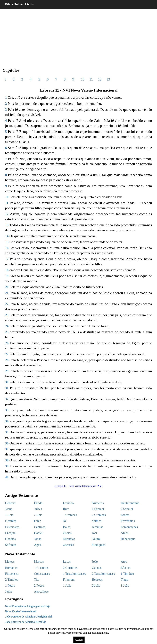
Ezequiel (11, 533)
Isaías (67, 527)
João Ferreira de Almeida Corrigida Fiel (29, 617)
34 (7, 421)
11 (91, 79)
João (95, 562)
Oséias (67, 533)
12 (100, 79)
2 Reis (38, 515)
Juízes (38, 509)
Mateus (10, 562)
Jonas (38, 539)
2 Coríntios (70, 568)
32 (7, 399)
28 (7, 360)
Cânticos (40, 527)
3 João (125, 585)
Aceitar (79, 640)
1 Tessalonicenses (74, 574)
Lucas (67, 562)
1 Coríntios (41, 568)
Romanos (11, 568)
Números (98, 503)
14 (7, 236)
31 (7, 388)
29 (7, 371)
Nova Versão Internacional (21, 611)
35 (7, 432)
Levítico (68, 503)
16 (7, 248)
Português (14, 599)
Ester (37, 521)
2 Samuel (127, 509)
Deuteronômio (130, 503)
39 (7, 466)
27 (7, 354)
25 (7, 332)
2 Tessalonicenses (103, 574)
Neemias (11, 521)
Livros (29, 4)
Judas (9, 591)
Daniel (38, 533)
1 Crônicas (70, 515)
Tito (37, 580)
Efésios (126, 568)
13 (108, 79)
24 (7, 326)
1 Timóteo (127, 574)
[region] (78, 36)
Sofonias (11, 545)
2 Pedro (39, 585)
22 (7, 304)
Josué (9, 509)
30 (7, 382)
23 (7, 315)
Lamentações (129, 527)
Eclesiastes (12, 527)
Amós (125, 533)
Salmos (97, 521)
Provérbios (128, 521)
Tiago (125, 580)
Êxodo (38, 503)
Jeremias (97, 527)
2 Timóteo (12, 580)
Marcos (39, 562)
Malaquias (99, 545)
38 (7, 460)
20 (7, 287)
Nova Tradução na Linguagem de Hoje (28, 606)
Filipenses (12, 574)
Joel (94, 533)
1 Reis (9, 515)
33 (7, 410)
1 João (67, 585)
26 (7, 343)
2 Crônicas (99, 515)
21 (7, 293)
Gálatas (97, 568)
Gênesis (10, 503)
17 (7, 259)
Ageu (38, 545)
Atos (124, 562)
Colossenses (42, 574)
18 (7, 270)
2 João (96, 585)
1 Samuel (98, 509)
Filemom (69, 580)
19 (7, 276)
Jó (64, 521)
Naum (96, 539)
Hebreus (97, 580)
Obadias (10, 539)
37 (7, 449)
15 (7, 242)
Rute (66, 509)
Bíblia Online (14, 4)
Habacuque (128, 539)
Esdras (125, 515)
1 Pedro (10, 585)
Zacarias (68, 545)
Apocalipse (41, 591)
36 (7, 443)
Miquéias (69, 539)
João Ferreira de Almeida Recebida (26, 622)
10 (83, 79)
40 (7, 477)
